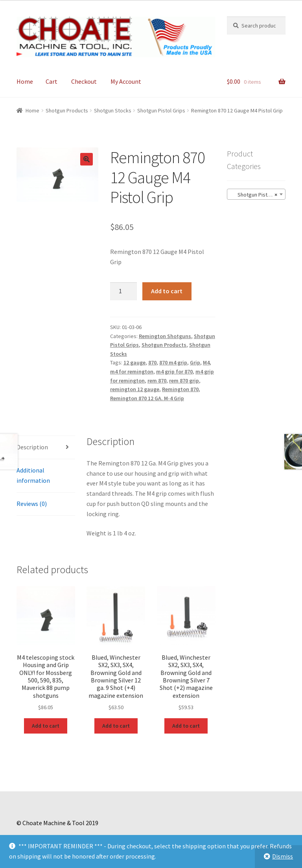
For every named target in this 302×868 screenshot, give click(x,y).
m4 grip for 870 (174, 371)
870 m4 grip (173, 362)
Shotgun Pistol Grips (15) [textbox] (258, 195)
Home (25, 81)
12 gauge (134, 362)
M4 (206, 362)
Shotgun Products (67, 110)
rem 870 (157, 381)
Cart (52, 81)
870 (152, 362)
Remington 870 (180, 389)
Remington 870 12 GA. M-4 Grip (147, 398)
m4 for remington (132, 371)
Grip (195, 362)
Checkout (84, 81)
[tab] (46, 448)
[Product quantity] (123, 291)
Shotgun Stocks (113, 110)
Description (32, 447)
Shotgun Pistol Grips (161, 110)
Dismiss (283, 856)
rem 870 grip (184, 381)
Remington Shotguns (165, 336)
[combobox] (256, 194)
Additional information (33, 475)
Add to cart (167, 291)
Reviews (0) (32, 504)
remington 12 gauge (135, 389)
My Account (126, 81)
